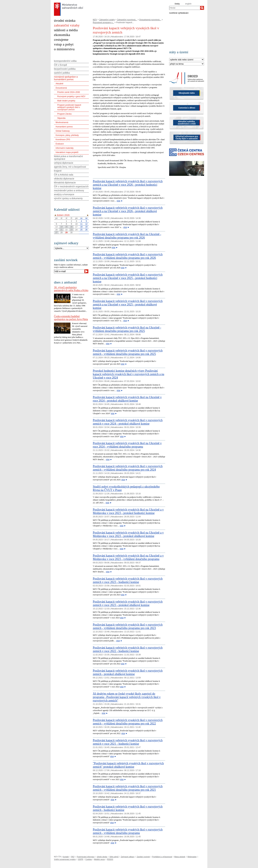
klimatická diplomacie (65, 183)
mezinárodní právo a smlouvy (69, 190)
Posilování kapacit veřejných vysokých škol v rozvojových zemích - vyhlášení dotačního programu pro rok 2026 (128, 256)
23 (71, 230)
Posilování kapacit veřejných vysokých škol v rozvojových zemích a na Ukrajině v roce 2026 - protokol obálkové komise (128, 211)
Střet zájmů (114, 857)
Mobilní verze (99, 859)
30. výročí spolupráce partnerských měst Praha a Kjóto (71, 289)
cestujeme (61, 40)
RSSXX (110, 859)
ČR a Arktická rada (64, 175)
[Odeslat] (86, 271)
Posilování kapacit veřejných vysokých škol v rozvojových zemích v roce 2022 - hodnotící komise (128, 649)
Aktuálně (59, 84)
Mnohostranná (62, 122)
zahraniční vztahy (67, 25)
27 (56, 233)
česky (177, 4)
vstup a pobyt (64, 44)
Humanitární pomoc (64, 127)
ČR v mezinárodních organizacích (71, 187)
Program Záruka (64, 114)
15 (66, 227)
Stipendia (61, 118)
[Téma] (187, 64)
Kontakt (66, 857)
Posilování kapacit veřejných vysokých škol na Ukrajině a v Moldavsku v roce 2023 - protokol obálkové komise (128, 534)
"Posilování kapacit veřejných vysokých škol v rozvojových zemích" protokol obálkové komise (128, 765)
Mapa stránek (180, 857)
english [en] (188, 4)
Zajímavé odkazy (128, 857)
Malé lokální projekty (66, 101)
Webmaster (192, 857)
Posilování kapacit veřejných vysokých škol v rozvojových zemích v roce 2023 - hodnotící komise (128, 580)
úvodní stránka (65, 20)
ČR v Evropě (60, 65)
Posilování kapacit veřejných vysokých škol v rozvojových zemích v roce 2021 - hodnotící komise (128, 742)
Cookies (89, 859)
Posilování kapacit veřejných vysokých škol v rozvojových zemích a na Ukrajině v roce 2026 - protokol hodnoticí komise (128, 185)
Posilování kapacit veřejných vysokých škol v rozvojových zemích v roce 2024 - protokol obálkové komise (128, 422)
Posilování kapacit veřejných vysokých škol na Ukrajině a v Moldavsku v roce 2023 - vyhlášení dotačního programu (128, 557)
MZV (95, 20)
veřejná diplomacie (64, 163)
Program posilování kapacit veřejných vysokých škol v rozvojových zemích (69, 107)
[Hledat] (202, 8)
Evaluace (60, 144)
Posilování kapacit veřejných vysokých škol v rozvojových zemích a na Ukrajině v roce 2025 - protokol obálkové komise (128, 305)
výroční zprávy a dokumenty (68, 198)
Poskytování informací (86, 857)
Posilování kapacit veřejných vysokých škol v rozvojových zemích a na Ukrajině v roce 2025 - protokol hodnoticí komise (128, 278)
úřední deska (102, 857)
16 (71, 227)
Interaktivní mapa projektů (67, 152)
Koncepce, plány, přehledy (67, 135)
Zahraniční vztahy (107, 20)
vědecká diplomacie (64, 179)
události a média (66, 30)
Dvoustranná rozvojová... (150, 20)
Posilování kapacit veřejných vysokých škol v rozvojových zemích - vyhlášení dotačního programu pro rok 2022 (128, 722)
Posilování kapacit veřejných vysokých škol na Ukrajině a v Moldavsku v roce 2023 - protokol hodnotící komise (128, 511)
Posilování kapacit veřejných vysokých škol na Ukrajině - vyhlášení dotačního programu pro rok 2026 (127, 236)
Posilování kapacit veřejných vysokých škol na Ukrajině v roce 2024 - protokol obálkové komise (127, 399)
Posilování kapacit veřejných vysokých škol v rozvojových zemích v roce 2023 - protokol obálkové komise (128, 603)
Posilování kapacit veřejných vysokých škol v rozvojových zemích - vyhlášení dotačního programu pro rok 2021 (128, 788)
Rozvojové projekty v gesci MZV (71, 96)
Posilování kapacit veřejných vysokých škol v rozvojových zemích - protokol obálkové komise (128, 672)
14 (61, 227)
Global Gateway (63, 131)
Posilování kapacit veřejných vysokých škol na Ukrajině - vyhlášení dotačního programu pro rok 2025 (127, 329)
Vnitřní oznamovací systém (65, 859)
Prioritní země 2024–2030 (69, 92)
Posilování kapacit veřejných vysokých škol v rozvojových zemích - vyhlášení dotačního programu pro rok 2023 (128, 626)
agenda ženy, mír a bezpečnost (70, 167)
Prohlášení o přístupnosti (162, 857)
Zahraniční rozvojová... (127, 20)
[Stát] (187, 60)
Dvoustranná (61, 88)
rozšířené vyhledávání (179, 13)
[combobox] (185, 8)
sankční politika (62, 73)
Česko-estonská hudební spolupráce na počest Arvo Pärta (71, 318)
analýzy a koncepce (64, 194)
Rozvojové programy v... (103, 23)
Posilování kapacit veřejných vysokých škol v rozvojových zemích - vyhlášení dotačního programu (128, 831)
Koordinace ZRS (63, 140)
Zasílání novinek (143, 857)
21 (61, 230)
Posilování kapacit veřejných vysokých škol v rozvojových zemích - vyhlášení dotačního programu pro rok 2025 (128, 352)
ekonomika (62, 35)
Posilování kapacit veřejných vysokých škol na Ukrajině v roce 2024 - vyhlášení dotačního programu (127, 445)
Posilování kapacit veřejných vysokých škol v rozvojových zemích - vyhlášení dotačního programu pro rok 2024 (128, 468)
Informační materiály (65, 148)
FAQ (73, 857)
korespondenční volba (65, 61)
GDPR (80, 859)
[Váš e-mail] (69, 271)
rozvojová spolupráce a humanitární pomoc (66, 78)
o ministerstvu (64, 49)
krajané (58, 171)
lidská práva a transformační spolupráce (68, 158)
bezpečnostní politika (65, 69)
